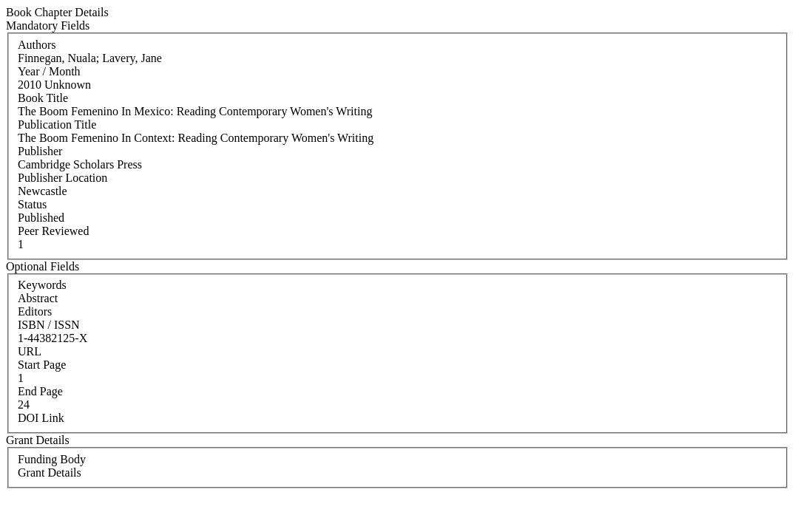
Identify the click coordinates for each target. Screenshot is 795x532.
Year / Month (49, 71)
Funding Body (52, 459)
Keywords (42, 285)
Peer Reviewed (53, 231)
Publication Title (57, 125)
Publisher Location (62, 178)
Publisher (40, 151)
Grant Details (50, 473)
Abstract (38, 298)
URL (30, 351)
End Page (40, 391)
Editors (35, 311)
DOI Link (41, 418)
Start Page (42, 365)
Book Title (43, 98)
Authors (37, 45)
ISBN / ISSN (49, 325)
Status (32, 204)
